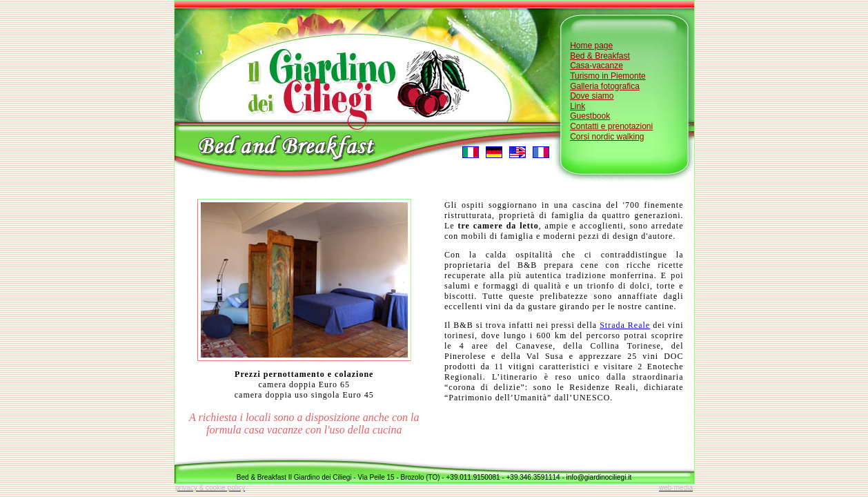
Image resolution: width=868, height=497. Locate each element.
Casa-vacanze (596, 66)
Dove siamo (592, 96)
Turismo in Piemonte (608, 76)
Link (578, 106)
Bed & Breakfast (600, 56)
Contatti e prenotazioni (611, 126)
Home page (591, 46)
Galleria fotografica (605, 86)
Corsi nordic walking (607, 137)
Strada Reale (625, 325)
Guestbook (590, 116)
